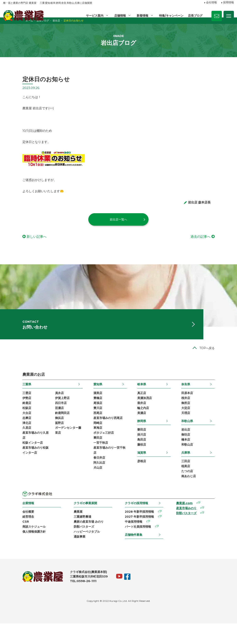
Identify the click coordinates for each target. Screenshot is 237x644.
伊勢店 (7, 413)
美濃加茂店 (151, 413)
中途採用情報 (135, 541)
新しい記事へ (17, 245)
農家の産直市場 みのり (80, 541)
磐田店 (148, 446)
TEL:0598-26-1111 (64, 602)
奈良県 (205, 398)
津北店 (7, 439)
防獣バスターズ (75, 546)
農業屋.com (196, 522)
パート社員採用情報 (139, 546)
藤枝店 (148, 462)
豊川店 (91, 423)
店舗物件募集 (135, 554)
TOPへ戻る (226, 362)
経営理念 (9, 536)
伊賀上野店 (43, 413)
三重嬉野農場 (73, 536)
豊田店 (91, 455)
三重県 (7, 398)
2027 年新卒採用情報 (141, 536)
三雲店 (7, 407)
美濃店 (148, 429)
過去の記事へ (220, 245)
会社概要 (9, 530)
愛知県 (91, 398)
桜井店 (205, 413)
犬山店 (91, 487)
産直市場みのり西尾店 (102, 434)
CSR (6, 541)
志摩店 (7, 434)
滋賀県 (148, 469)
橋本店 (205, 456)
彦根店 (148, 479)
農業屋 (69, 530)
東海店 (91, 445)
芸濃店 (40, 423)
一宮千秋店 (94, 461)
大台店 (7, 429)
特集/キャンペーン (171, 16)
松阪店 (7, 423)
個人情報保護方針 (15, 552)
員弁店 (40, 407)
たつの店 (206, 489)
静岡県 (148, 437)
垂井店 (148, 418)
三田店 (205, 479)
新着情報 (142, 16)
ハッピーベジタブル (78, 552)
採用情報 (228, 3)
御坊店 (205, 451)
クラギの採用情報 (138, 521)
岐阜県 (148, 398)
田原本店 (206, 407)
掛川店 (148, 451)
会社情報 (211, 3)
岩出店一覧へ (119, 228)
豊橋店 (91, 413)
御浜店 (40, 434)
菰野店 (40, 439)
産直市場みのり (198, 527)
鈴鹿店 (7, 418)
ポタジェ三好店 (97, 450)
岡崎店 (91, 439)
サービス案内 (94, 16)
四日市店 (42, 418)
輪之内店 (150, 423)
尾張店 (91, 418)
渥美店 (91, 407)
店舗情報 (119, 16)
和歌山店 (206, 462)
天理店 (205, 429)
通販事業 (70, 557)
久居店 (7, 445)
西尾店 (91, 429)
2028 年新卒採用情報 (141, 530)
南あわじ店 (208, 495)
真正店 (148, 407)
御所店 (205, 418)
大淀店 (205, 423)
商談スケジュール (15, 546)
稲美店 (205, 484)
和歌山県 (206, 437)
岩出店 (205, 446)
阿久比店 (93, 482)
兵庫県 (205, 469)
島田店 (148, 456)
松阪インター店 (13, 461)
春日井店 (93, 476)
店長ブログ (195, 16)
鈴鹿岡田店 (43, 429)
